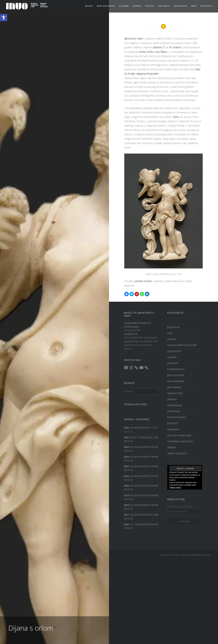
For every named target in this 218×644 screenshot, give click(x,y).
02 (135, 428)
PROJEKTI (164, 6)
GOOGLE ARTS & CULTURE (182, 345)
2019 (126, 495)
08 (153, 447)
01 (132, 428)
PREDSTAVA (174, 411)
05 (144, 428)
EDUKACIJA (180, 6)
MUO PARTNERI (176, 381)
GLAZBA (172, 339)
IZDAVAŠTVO (174, 351)
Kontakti (206, 6)
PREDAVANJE (175, 405)
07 (150, 437)
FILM (170, 333)
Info (194, 6)
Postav (150, 6)
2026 (126, 428)
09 (157, 437)
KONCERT (173, 363)
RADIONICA (174, 430)
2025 (126, 437)
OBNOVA (172, 399)
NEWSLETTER (175, 393)
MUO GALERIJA (106, 6)
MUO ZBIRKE (174, 387)
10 (125, 441)
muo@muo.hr (131, 334)
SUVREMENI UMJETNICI (180, 441)
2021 (126, 476)
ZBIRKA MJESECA (177, 453)
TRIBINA (172, 447)
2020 (126, 486)
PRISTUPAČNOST (177, 417)
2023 (126, 457)
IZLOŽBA (172, 357)
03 (138, 428)
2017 (126, 515)
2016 (126, 524)
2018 (126, 505)
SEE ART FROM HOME (179, 435)
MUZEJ (89, 6)
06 (147, 428)
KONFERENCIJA (176, 369)
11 (128, 441)
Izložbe (124, 6)
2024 (126, 447)
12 (131, 441)
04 (141, 428)
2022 (126, 466)
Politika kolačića (175, 488)
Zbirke (137, 6)
